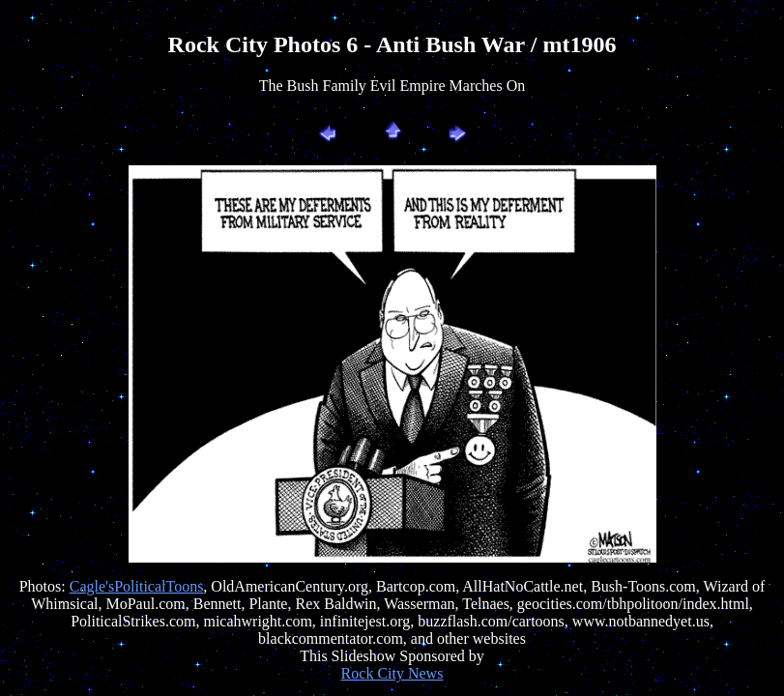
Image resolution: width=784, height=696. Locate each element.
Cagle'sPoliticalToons (137, 586)
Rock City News (392, 673)
